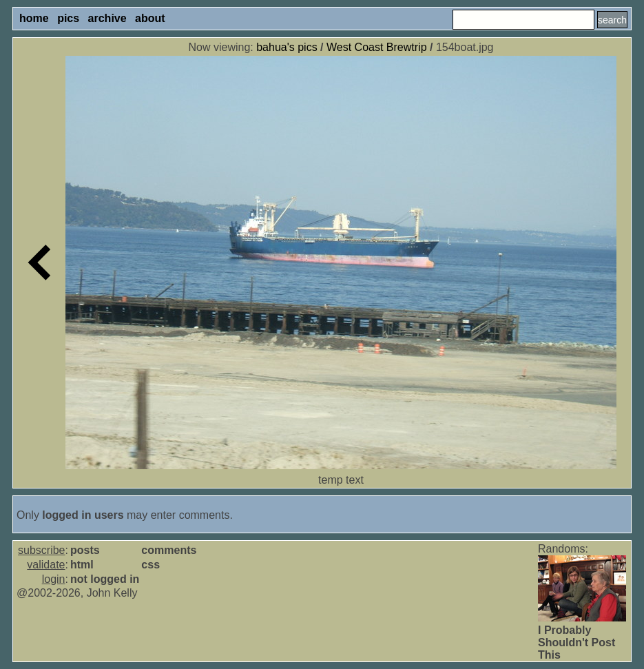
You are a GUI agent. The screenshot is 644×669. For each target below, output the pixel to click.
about (150, 18)
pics (68, 18)
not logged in (105, 579)
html (82, 565)
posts (85, 550)
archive (107, 18)
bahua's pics (287, 47)
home (34, 18)
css (150, 565)
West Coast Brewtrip (377, 47)
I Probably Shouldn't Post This (577, 642)
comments (169, 550)
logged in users (83, 515)
